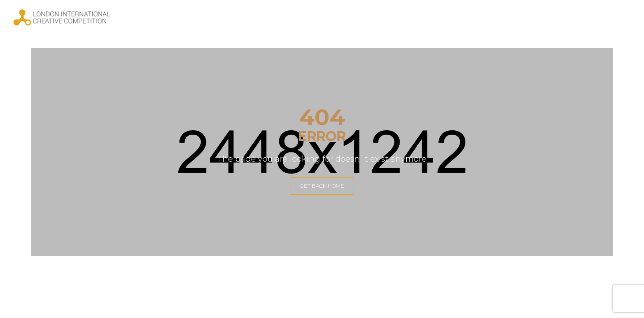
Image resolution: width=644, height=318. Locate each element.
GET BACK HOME (322, 186)
